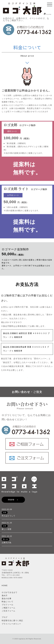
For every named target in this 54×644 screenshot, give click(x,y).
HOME (5, 585)
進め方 (5, 595)
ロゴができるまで (9, 592)
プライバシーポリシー (11, 624)
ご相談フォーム (8, 608)
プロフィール (7, 605)
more (11, 500)
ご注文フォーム (8, 611)
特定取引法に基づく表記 (12, 620)
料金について (7, 602)
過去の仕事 (7, 599)
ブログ (5, 617)
